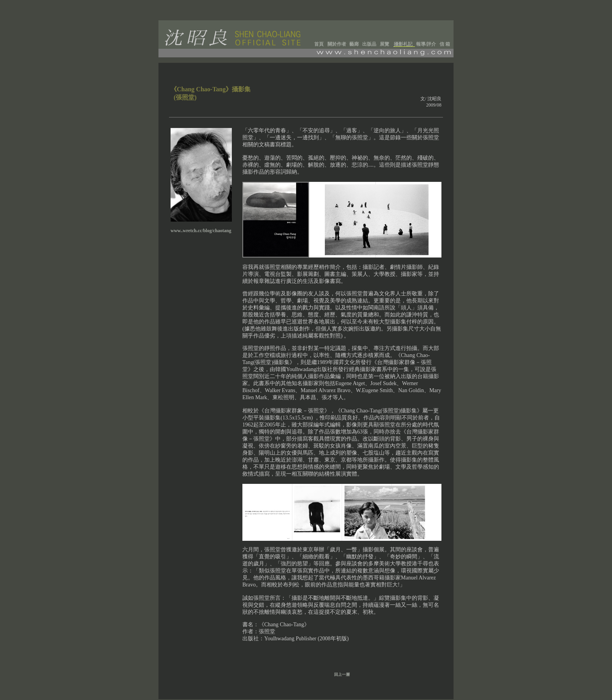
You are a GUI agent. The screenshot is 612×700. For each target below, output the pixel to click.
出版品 (369, 44)
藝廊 (354, 44)
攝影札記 (403, 44)
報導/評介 (426, 44)
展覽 (384, 44)
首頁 (319, 44)
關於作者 (337, 44)
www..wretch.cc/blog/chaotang (201, 231)
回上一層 (342, 674)
